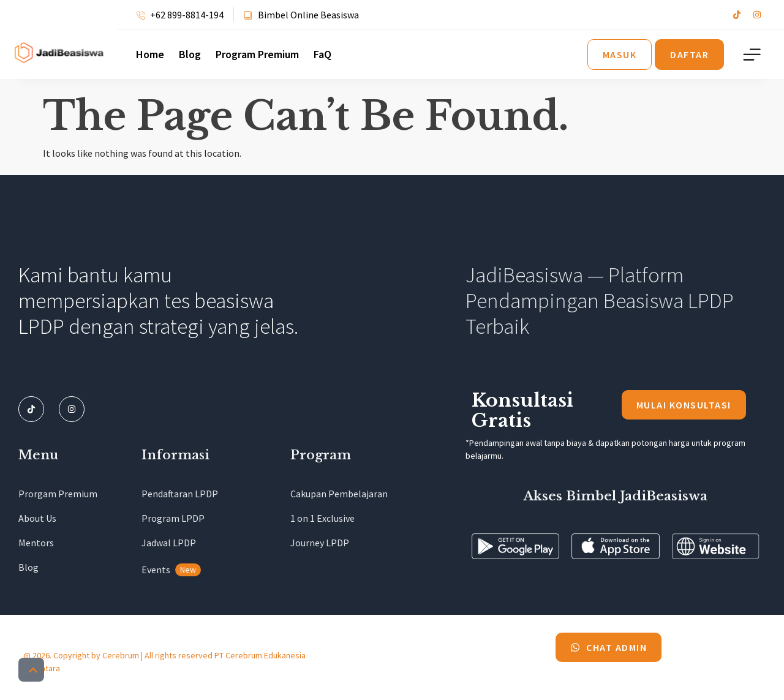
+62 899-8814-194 (187, 15)
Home (150, 55)
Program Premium (257, 55)
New (188, 570)
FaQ (322, 55)
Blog (190, 55)
